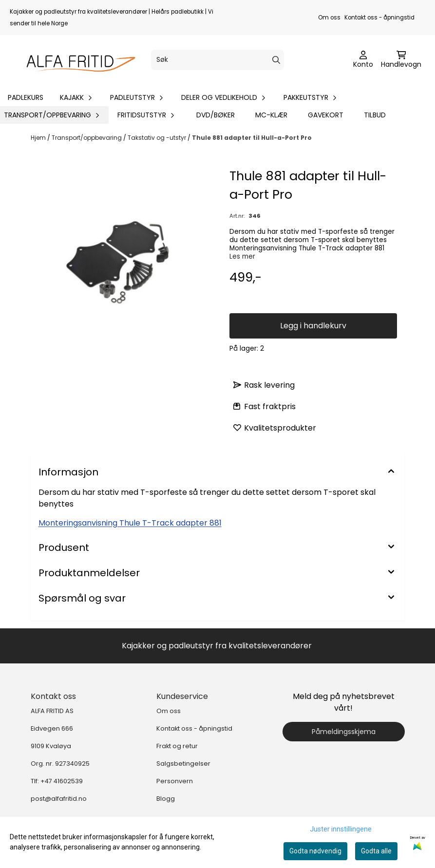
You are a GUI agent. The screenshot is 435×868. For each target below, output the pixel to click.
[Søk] (218, 60)
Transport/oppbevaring (87, 138)
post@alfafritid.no (59, 799)
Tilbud (375, 115)
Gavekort (326, 115)
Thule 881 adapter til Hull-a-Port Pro (252, 138)
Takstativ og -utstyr (158, 138)
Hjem (39, 138)
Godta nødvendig (315, 851)
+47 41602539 (62, 781)
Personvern (175, 781)
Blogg (166, 799)
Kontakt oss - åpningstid (379, 18)
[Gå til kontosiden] (363, 60)
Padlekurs (26, 97)
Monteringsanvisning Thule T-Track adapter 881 (130, 523)
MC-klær (271, 115)
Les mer (242, 256)
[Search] (276, 60)
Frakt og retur (177, 746)
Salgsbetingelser (183, 764)
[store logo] (76, 60)
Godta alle (376, 851)
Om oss (329, 18)
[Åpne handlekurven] (401, 60)
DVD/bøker (216, 115)
